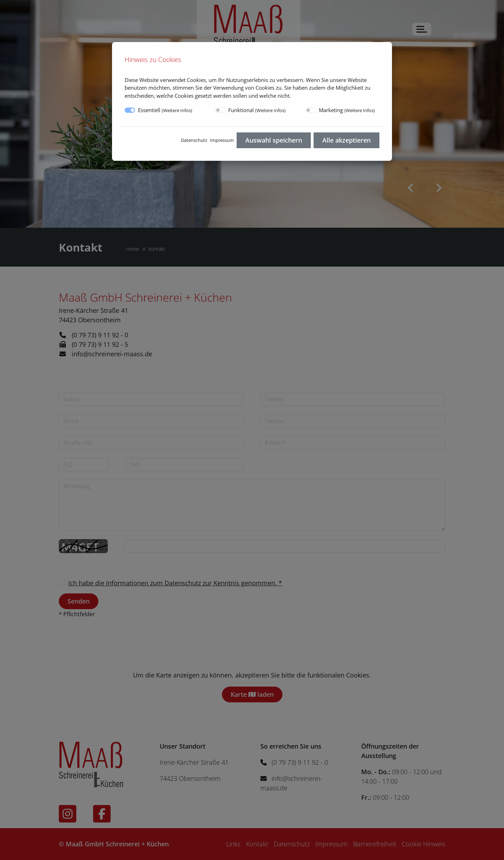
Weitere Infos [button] (177, 110)
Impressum (222, 140)
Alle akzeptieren (346, 140)
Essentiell (165, 110)
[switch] (220, 110)
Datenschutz (194, 140)
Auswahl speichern (274, 140)
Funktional (257, 110)
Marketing (347, 110)
